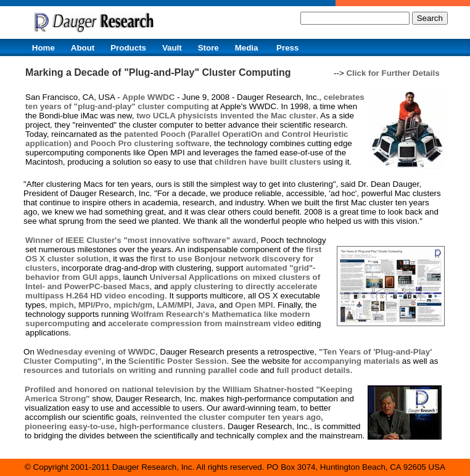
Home (43, 48)
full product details (313, 370)
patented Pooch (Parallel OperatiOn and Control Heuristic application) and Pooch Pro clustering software (187, 139)
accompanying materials (352, 361)
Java (205, 305)
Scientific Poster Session (177, 361)
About (83, 48)
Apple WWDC (148, 97)
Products (128, 48)
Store (208, 48)
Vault (172, 48)
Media (247, 48)
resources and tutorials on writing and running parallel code (141, 370)
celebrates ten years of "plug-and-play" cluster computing (195, 102)
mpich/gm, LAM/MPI (153, 305)
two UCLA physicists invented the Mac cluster (226, 116)
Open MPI (254, 305)
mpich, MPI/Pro (79, 305)
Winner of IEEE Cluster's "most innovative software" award (141, 240)
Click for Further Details (393, 73)
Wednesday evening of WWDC (96, 352)
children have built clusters (268, 162)
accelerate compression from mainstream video (201, 323)
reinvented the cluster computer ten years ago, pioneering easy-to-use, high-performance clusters (174, 422)
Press (287, 48)
